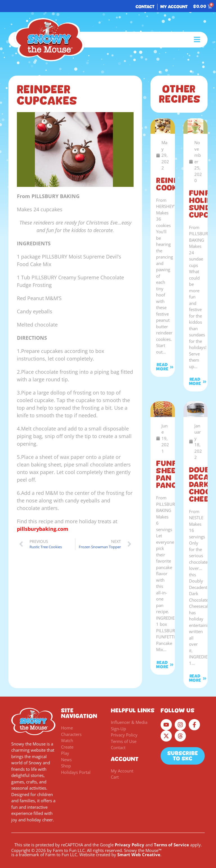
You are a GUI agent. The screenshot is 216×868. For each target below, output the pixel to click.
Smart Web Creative (139, 855)
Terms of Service (171, 845)
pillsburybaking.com (43, 529)
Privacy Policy (130, 845)
